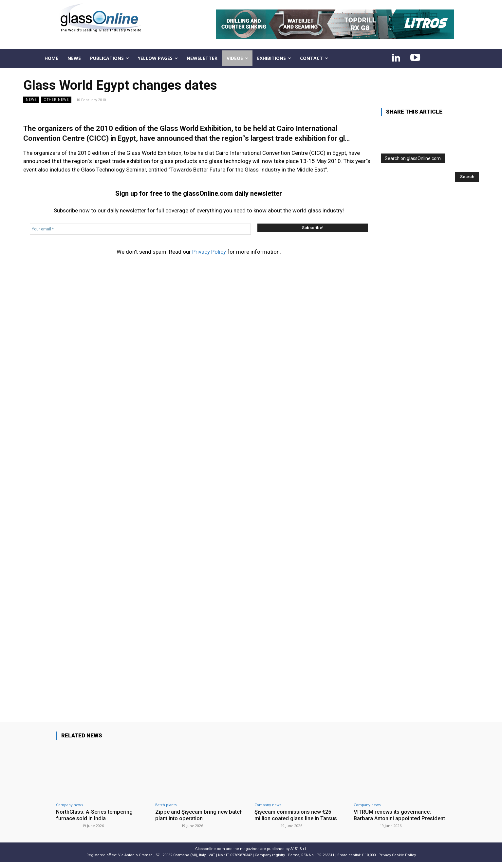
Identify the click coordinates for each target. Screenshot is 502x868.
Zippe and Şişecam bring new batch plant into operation (200, 815)
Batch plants (166, 805)
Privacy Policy (209, 252)
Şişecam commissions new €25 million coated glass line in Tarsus (297, 815)
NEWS (31, 100)
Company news (69, 805)
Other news (56, 100)
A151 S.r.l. (299, 855)
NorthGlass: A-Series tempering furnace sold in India (96, 815)
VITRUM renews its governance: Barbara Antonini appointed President (394, 818)
